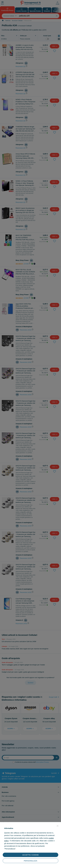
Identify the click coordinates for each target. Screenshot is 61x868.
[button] (58, 826)
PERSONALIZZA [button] (30, 861)
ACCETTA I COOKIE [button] (30, 855)
